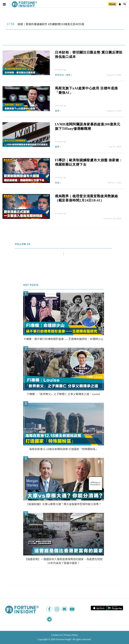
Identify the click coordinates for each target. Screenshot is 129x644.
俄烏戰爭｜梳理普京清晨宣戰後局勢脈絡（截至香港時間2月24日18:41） (87, 198)
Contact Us (57, 635)
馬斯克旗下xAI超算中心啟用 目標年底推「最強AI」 (86, 90)
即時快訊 (60, 75)
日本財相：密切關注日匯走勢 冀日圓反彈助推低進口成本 (89, 55)
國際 (68, 75)
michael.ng (60, 70)
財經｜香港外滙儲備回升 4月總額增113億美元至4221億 (51, 24)
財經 (57, 183)
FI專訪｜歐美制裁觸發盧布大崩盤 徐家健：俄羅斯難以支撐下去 (89, 162)
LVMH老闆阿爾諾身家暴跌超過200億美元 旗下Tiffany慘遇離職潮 (88, 126)
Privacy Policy (71, 635)
